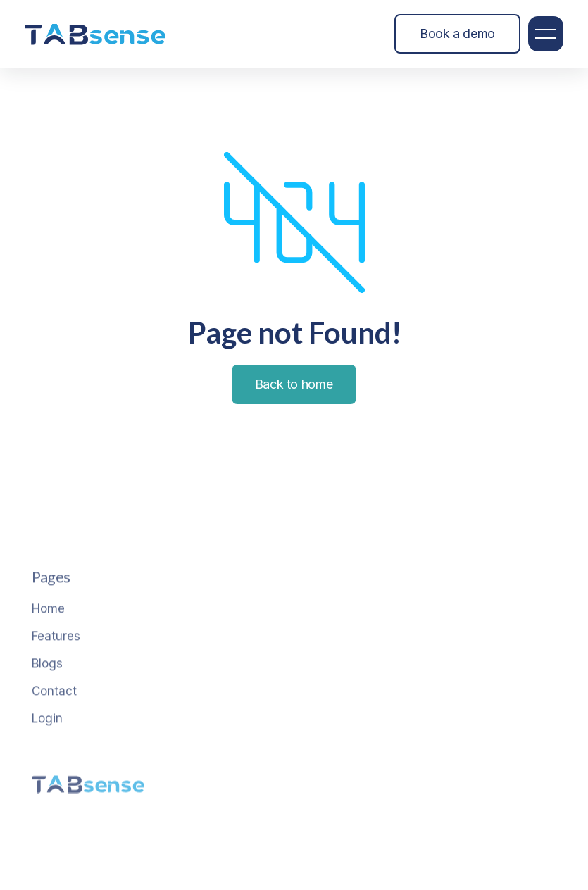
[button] (546, 34)
